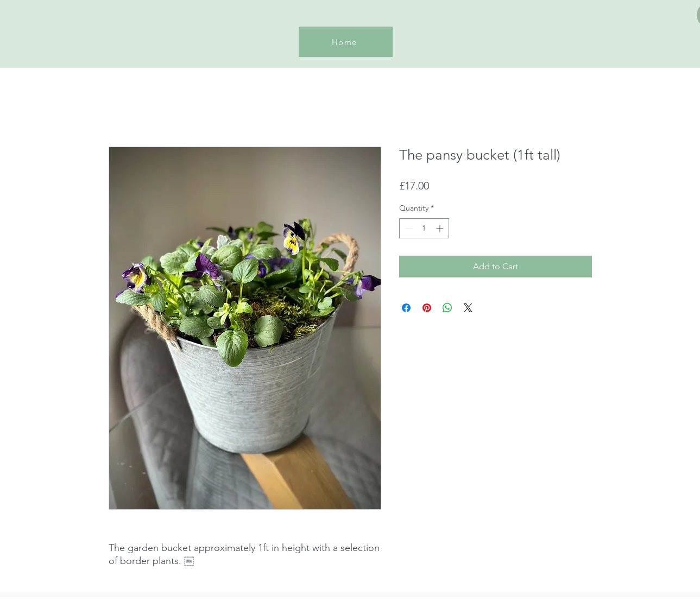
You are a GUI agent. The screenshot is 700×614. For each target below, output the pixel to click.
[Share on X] (468, 308)
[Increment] (441, 228)
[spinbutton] (424, 228)
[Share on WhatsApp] (447, 308)
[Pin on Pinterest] (427, 308)
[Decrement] (408, 228)
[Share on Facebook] (406, 308)
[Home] (346, 42)
